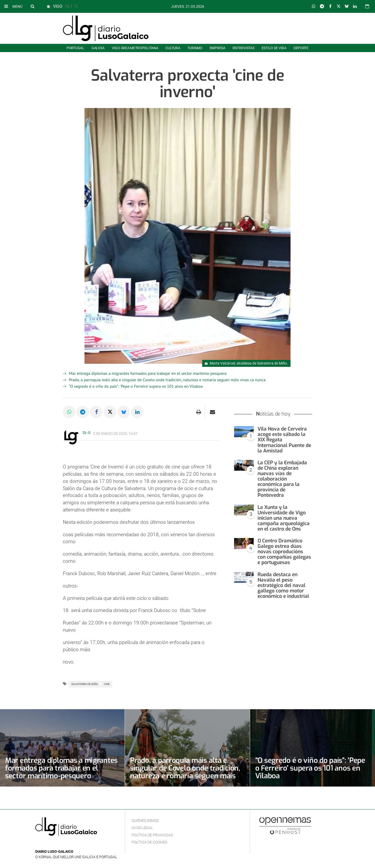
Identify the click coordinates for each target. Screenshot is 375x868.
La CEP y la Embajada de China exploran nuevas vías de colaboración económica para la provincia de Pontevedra (282, 479)
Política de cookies (149, 842)
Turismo (195, 48)
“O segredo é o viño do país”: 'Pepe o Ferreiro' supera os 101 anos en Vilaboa (136, 386)
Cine (107, 684)
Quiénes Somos (145, 821)
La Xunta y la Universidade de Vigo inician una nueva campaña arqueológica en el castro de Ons (284, 518)
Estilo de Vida (274, 48)
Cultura (173, 48)
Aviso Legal (142, 828)
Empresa (218, 48)
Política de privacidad (152, 835)
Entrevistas (244, 48)
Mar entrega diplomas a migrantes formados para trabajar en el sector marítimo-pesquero (148, 373)
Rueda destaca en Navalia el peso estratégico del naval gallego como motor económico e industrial (283, 585)
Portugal (75, 48)
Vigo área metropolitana (135, 48)
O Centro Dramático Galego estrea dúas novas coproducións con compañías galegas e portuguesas (284, 552)
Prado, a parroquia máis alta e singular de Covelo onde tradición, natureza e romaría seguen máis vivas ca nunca (167, 380)
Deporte (301, 48)
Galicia (98, 48)
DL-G (87, 433)
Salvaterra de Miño (85, 684)
